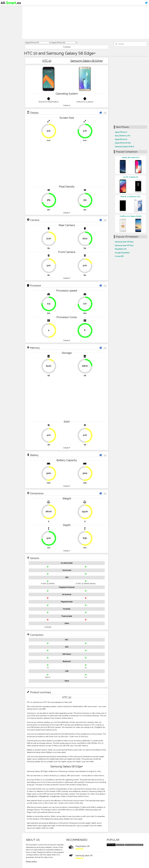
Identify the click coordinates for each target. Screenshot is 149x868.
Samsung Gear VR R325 (124, 242)
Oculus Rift (119, 256)
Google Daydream (122, 253)
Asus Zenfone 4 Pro (123, 136)
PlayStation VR (121, 249)
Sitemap (5, 25)
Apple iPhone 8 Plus (123, 143)
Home (4, 8)
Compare (67, 47)
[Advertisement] (86, 22)
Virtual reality (8, 16)
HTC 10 (47, 61)
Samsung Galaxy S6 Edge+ (87, 61)
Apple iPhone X (121, 132)
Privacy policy (31, 861)
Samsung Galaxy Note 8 (124, 147)
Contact (5, 21)
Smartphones (8, 12)
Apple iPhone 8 (121, 139)
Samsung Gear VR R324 (124, 245)
